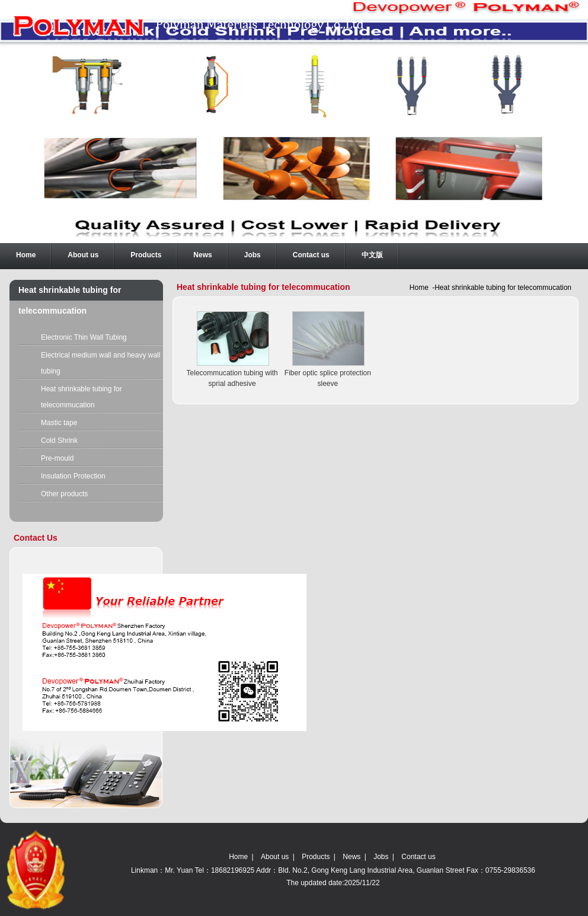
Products (316, 857)
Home (419, 288)
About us (275, 857)
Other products (64, 494)
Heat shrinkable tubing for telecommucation (82, 397)
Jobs (381, 857)
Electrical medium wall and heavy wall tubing (100, 363)
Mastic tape (59, 423)
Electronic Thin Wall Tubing (84, 337)
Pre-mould (57, 458)
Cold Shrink (59, 441)
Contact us (418, 857)
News (351, 857)
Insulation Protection (73, 476)
